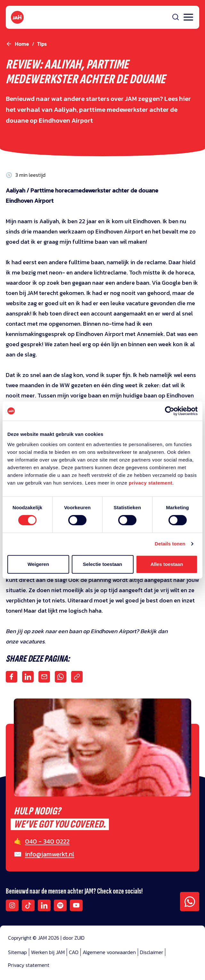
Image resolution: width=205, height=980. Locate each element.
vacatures (32, 641)
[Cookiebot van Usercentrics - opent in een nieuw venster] (170, 411)
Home (22, 44)
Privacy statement (29, 965)
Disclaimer (152, 952)
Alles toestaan (167, 564)
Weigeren (38, 564)
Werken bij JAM (48, 952)
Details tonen (170, 544)
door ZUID (74, 938)
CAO (74, 952)
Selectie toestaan (103, 564)
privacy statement (151, 483)
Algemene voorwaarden (109, 952)
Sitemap (17, 952)
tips (42, 44)
